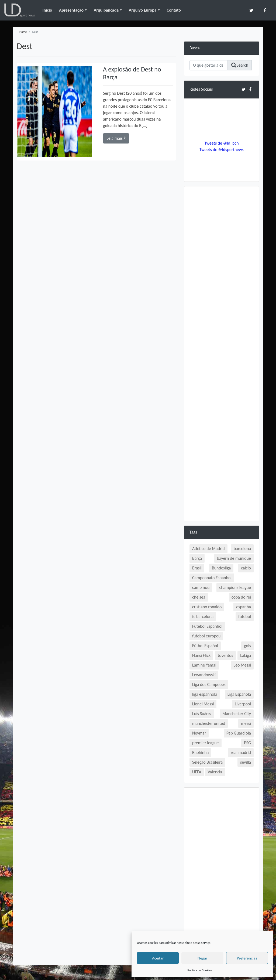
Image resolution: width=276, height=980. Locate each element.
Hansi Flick (201, 655)
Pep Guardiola (239, 733)
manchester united (209, 723)
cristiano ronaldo (207, 607)
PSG (247, 743)
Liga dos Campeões (209, 684)
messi (246, 723)
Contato (174, 10)
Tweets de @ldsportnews (222, 150)
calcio (246, 568)
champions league (235, 587)
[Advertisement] (222, 273)
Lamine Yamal (204, 665)
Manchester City (237, 714)
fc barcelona (203, 617)
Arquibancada (106, 10)
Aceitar (158, 958)
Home (23, 32)
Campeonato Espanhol (212, 578)
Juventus (225, 655)
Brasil (197, 568)
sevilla (246, 762)
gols (247, 646)
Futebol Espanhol (207, 626)
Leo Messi (242, 665)
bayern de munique (234, 558)
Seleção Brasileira (207, 762)
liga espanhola (205, 694)
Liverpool (243, 704)
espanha (244, 607)
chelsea (199, 597)
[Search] (209, 65)
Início (47, 10)
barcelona (242, 549)
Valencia (215, 772)
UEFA (197, 772)
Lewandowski (204, 675)
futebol (245, 617)
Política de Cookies (200, 970)
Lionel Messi (203, 704)
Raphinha (200, 752)
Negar (202, 958)
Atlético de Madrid (208, 549)
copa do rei (241, 597)
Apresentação (71, 10)
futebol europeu (206, 636)
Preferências (247, 958)
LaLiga (246, 655)
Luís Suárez (202, 714)
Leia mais (116, 138)
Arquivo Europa (143, 10)
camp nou (201, 587)
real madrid (241, 752)
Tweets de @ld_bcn (221, 143)
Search (240, 65)
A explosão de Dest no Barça (132, 73)
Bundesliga (221, 568)
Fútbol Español (205, 646)
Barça (197, 558)
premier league (206, 743)
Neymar (199, 733)
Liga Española (239, 694)
